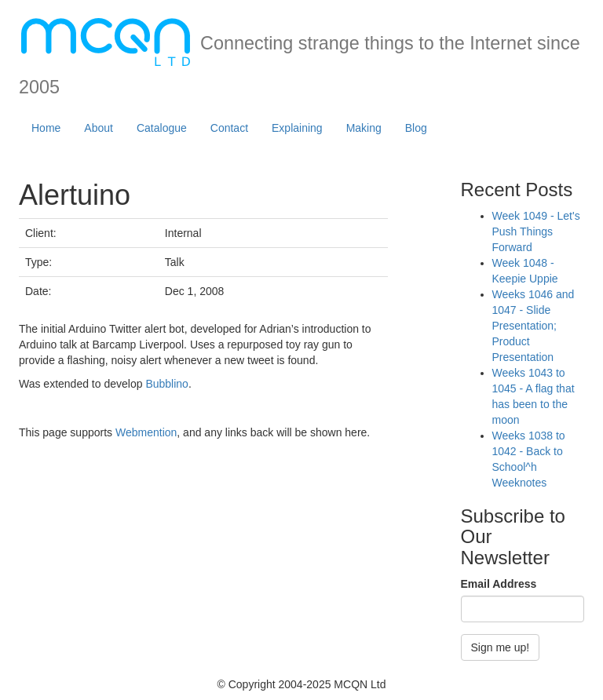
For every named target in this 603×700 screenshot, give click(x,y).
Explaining (297, 128)
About (99, 128)
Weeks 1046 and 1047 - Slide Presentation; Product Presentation (534, 326)
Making (364, 128)
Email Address (499, 584)
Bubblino (167, 384)
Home (46, 128)
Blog (416, 128)
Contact (229, 128)
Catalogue (162, 128)
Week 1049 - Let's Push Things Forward (536, 232)
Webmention (146, 432)
